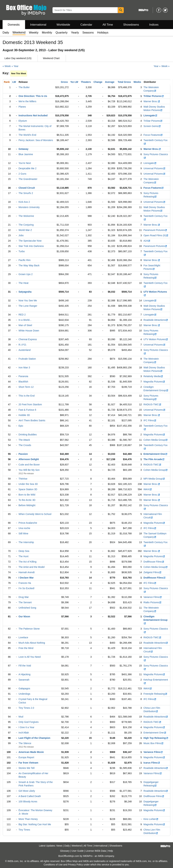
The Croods (25, 445)
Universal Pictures (154, 168)
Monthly (47, 33)
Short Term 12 (26, 387)
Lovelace (23, 637)
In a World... (25, 320)
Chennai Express (28, 339)
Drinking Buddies (28, 435)
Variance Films (153, 597)
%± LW (74, 82)
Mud (21, 717)
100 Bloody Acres (28, 802)
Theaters (86, 82)
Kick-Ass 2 (24, 202)
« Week (7, 66)
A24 (147, 241)
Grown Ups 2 (26, 274)
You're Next (25, 163)
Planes (22, 107)
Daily (6, 33)
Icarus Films (152, 763)
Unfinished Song (27, 608)
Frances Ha (25, 583)
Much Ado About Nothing (32, 643)
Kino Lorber (151, 819)
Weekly (34, 33)
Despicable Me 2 (27, 168)
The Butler (24, 87)
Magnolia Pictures (154, 382)
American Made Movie (31, 752)
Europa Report (26, 757)
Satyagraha (25, 292)
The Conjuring (26, 225)
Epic (21, 426)
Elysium (23, 121)
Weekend (77, 846)
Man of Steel (25, 325)
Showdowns (131, 25)
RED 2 (22, 315)
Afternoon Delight (29, 459)
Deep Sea (24, 551)
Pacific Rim (25, 260)
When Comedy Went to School (35, 514)
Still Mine (23, 533)
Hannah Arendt (27, 572)
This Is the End (27, 396)
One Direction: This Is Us (33, 96)
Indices (154, 25)
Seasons (88, 33)
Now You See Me (28, 301)
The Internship (26, 542)
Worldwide (63, 25)
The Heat (24, 283)
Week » (165, 66)
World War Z (25, 230)
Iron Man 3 (24, 368)
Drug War (24, 597)
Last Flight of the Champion (34, 738)
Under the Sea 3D (28, 484)
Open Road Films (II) (156, 235)
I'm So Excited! (27, 588)
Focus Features (153, 135)
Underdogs (24, 694)
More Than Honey (28, 819)
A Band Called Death (30, 796)
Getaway (24, 149)
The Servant (25, 602)
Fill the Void (25, 666)
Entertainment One (155, 454)
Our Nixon (24, 616)
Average (110, 82)
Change (98, 82)
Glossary (65, 851)
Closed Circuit (27, 188)
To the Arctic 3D (27, 500)
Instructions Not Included (33, 115)
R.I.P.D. (23, 345)
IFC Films (150, 420)
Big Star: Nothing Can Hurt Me (35, 824)
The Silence (25, 743)
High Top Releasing (156, 738)
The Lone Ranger (28, 306)
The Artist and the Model (32, 567)
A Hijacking (24, 674)
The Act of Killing (27, 562)
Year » (157, 66)
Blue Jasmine (26, 154)
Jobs (21, 235)
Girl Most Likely (27, 791)
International (38, 25)
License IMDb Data (96, 851)
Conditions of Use (53, 865)
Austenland (25, 350)
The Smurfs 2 (26, 193)
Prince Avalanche (28, 523)
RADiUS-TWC (152, 404)
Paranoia (23, 376)
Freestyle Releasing (155, 694)
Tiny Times (24, 830)
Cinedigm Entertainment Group (155, 620)
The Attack (24, 440)
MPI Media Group (154, 479)
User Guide (78, 851)
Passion (23, 454)
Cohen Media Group (156, 440)
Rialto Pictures (152, 602)
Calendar (86, 25)
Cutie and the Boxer (29, 465)
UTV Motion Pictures (156, 339)
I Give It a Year (26, 727)
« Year (15, 66)
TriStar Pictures (154, 96)
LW (14, 82)
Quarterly (61, 33)
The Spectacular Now (30, 241)
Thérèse (23, 479)
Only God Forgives (29, 722)
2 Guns (22, 174)
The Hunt (24, 556)
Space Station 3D (28, 489)
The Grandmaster (28, 179)
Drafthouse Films (154, 562)
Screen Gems (152, 126)
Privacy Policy (75, 865)
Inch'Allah (24, 733)
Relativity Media (153, 376)
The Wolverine (26, 216)
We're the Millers (27, 101)
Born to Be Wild (27, 495)
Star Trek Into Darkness (31, 246)
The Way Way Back (29, 265)
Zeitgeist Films (152, 572)
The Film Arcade (154, 459)
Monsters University (29, 207)
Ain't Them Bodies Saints (32, 420)
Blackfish (23, 382)
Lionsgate (150, 115)
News (59, 846)
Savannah (24, 680)
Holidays (103, 33)
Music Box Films (154, 743)
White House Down (29, 331)
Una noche (24, 528)
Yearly (75, 33)
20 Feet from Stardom (30, 404)
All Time (108, 25)
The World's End (27, 135)
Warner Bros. (152, 101)
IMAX (148, 489)
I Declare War (26, 578)
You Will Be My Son (29, 470)
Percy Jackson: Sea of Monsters (36, 140)
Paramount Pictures (155, 230)
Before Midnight (27, 505)
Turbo (22, 251)
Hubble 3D (24, 415)
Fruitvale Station (27, 359)
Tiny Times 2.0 (26, 708)
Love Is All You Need (30, 657)
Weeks (137, 82)
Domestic (14, 25)
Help (110, 851)
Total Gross (124, 82)
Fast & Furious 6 (27, 410)
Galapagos (24, 688)
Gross (64, 82)
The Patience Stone (29, 629)
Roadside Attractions (156, 320)
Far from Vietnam (28, 763)
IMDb (101, 856)
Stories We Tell (27, 768)
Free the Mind (26, 648)
